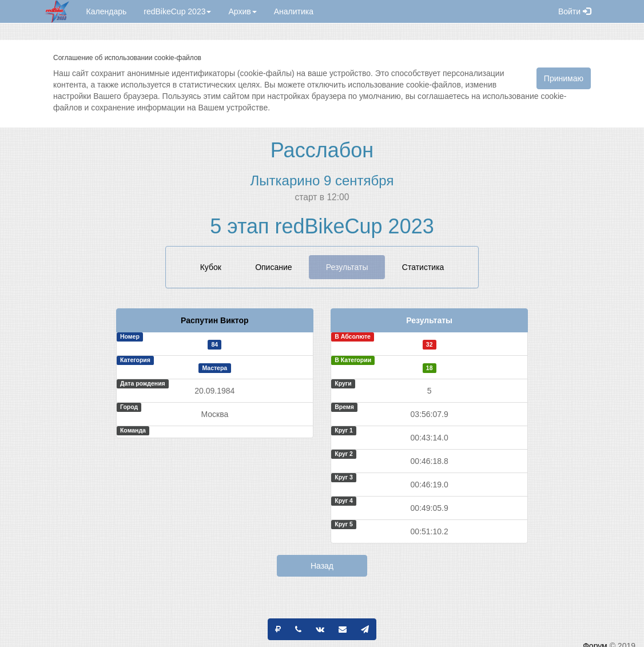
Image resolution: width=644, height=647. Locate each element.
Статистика (423, 267)
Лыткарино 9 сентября (322, 180)
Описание (273, 267)
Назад (322, 566)
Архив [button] (242, 11)
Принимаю (564, 78)
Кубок (211, 267)
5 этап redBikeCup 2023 (322, 226)
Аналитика (294, 11)
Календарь (107, 11)
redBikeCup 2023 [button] (177, 11)
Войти (575, 11)
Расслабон (322, 150)
